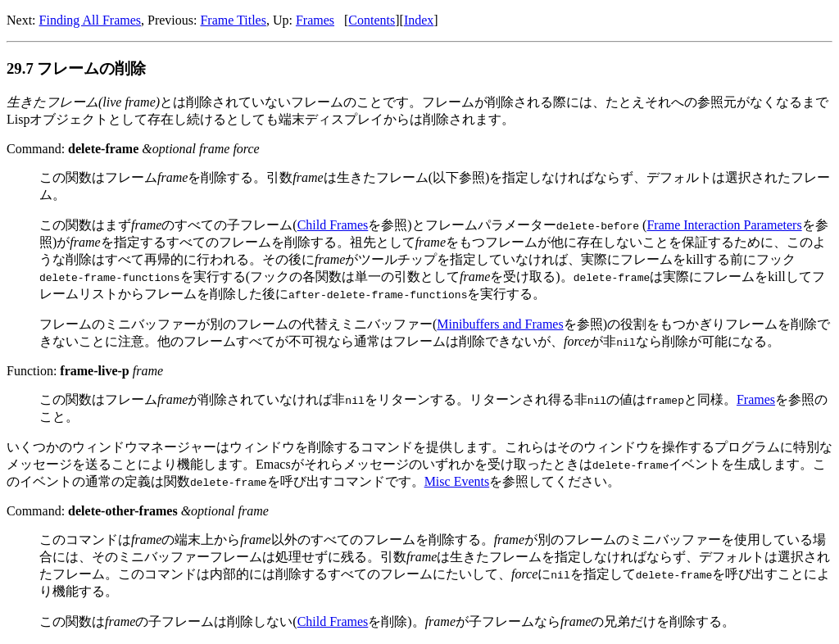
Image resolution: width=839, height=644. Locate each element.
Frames (315, 20)
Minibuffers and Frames (500, 324)
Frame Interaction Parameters (724, 225)
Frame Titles (233, 20)
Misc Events (457, 481)
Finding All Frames (90, 20)
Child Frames (333, 225)
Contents (372, 20)
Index (419, 20)
